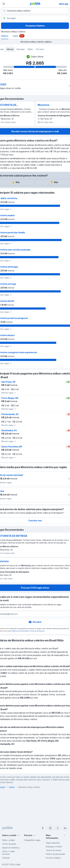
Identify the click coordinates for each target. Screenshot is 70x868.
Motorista (43, 105)
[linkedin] (65, 828)
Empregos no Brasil (54, 847)
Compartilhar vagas (32, 840)
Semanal (21, 49)
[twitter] (58, 828)
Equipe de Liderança (11, 848)
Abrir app (64, 4)
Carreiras (6, 858)
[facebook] (43, 828)
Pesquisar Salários (35, 26)
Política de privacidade (56, 854)
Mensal (10, 49)
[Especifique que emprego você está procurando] (35, 11)
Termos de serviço (54, 850)
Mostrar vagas (9, 393)
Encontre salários (53, 858)
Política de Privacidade (20, 631)
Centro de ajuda (9, 844)
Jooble (18, 864)
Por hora (40, 49)
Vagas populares (53, 843)
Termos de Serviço (37, 631)
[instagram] (50, 828)
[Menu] (4, 4)
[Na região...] (35, 18)
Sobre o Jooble (8, 840)
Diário (30, 49)
